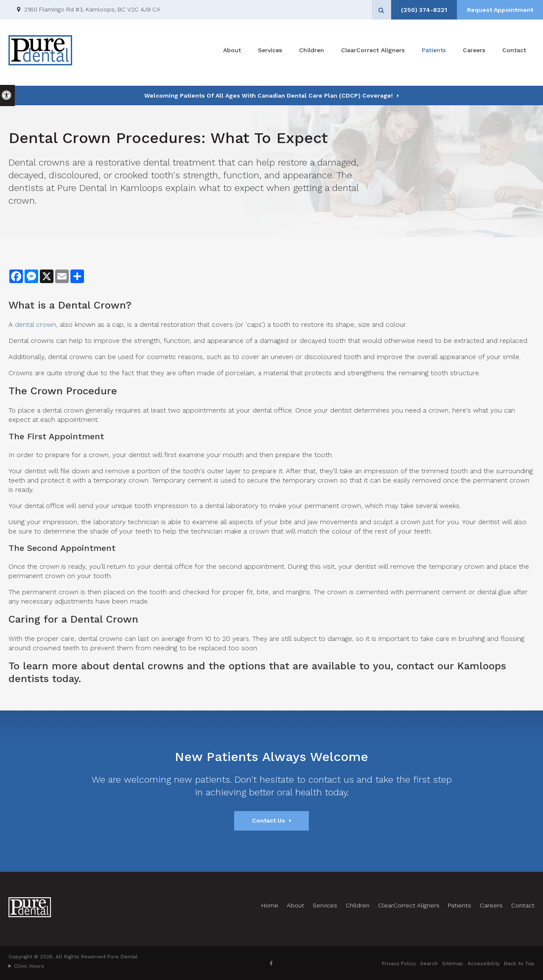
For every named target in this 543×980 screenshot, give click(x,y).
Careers (474, 53)
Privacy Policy (399, 963)
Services (270, 53)
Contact (514, 53)
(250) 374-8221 (419, 10)
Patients (434, 53)
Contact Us (269, 820)
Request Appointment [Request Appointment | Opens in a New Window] (498, 10)
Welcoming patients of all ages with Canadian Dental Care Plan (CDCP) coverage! (269, 95)
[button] (510, 147)
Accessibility (484, 963)
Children (312, 53)
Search (429, 963)
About (232, 53)
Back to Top (519, 963)
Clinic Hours (29, 966)
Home (270, 905)
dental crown (35, 324)
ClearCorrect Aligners (373, 53)
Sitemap (453, 963)
